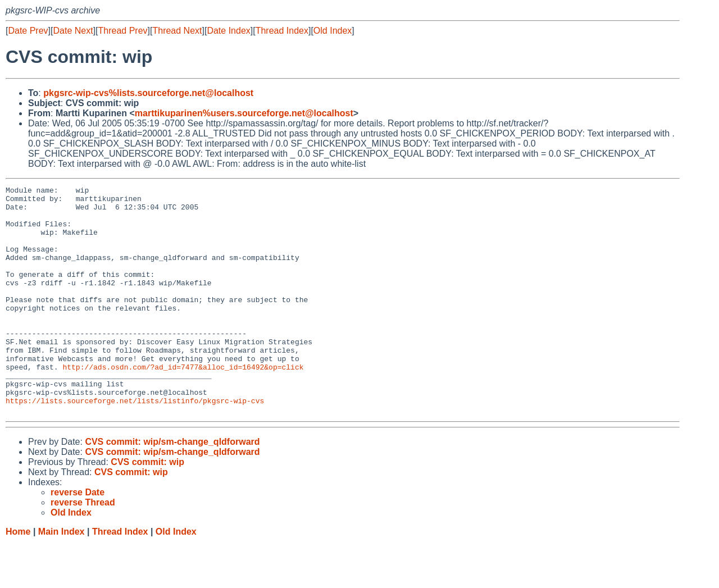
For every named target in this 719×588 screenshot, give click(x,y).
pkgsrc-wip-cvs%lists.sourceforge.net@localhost (148, 93)
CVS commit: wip (147, 507)
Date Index (228, 31)
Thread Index (282, 31)
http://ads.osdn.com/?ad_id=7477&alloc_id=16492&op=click (183, 404)
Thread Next (177, 31)
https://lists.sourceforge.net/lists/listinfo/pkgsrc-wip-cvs (135, 444)
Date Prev (28, 31)
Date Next (73, 31)
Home (18, 577)
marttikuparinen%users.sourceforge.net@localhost (244, 113)
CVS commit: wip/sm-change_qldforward (172, 487)
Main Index (62, 577)
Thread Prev (123, 31)
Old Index (333, 31)
